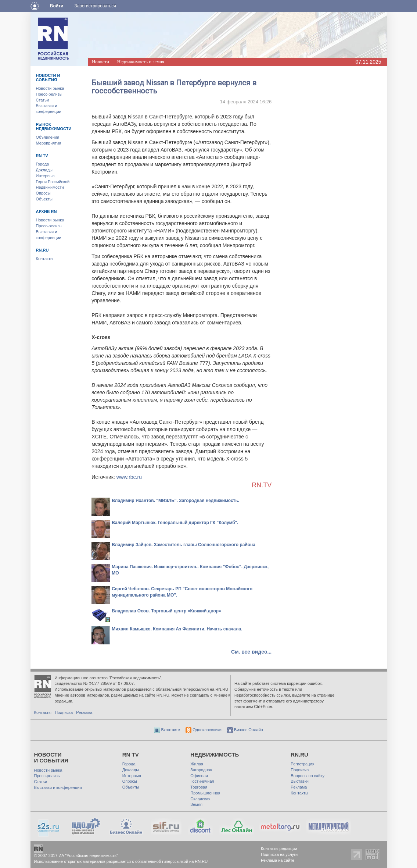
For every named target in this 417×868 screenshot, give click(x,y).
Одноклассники (204, 730)
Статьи (43, 100)
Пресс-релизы (49, 94)
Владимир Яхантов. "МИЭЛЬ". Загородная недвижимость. (175, 501)
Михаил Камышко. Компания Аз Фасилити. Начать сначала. (177, 629)
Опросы (43, 193)
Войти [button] (57, 6)
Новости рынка (50, 88)
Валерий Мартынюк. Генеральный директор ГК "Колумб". (175, 523)
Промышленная (205, 793)
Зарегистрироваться (95, 6)
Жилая (197, 764)
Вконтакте (167, 730)
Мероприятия (49, 143)
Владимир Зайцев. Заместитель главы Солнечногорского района (184, 545)
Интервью (45, 176)
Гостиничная (202, 781)
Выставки (300, 781)
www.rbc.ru (129, 477)
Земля (196, 804)
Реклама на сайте (278, 860)
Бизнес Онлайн (245, 730)
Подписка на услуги (279, 854)
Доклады (44, 170)
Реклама (84, 712)
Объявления (48, 137)
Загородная (201, 770)
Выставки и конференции (58, 787)
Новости (100, 62)
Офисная (199, 776)
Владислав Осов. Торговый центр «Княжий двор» (166, 611)
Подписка (64, 712)
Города (43, 164)
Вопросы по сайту (308, 776)
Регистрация (302, 764)
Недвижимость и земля (141, 62)
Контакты (45, 259)
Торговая (199, 787)
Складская (200, 799)
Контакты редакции (279, 849)
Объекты (44, 199)
